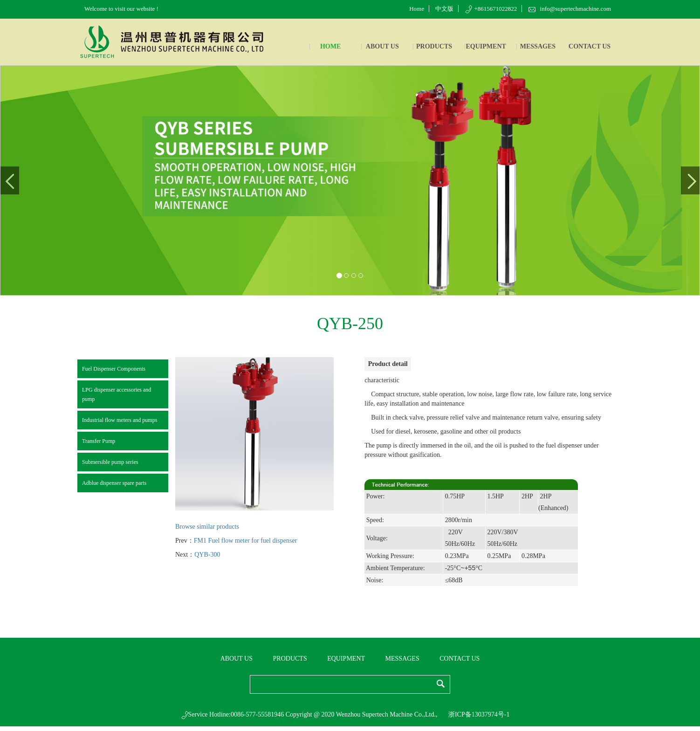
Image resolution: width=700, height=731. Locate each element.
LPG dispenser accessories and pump (117, 394)
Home (417, 9)
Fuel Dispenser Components (114, 369)
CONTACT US (590, 46)
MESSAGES (538, 46)
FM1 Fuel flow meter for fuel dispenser (246, 541)
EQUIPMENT (486, 46)
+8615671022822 (491, 9)
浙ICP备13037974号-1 (479, 714)
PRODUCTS (434, 46)
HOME (330, 46)
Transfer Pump (99, 441)
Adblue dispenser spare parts (114, 483)
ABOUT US (382, 46)
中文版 (444, 9)
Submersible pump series (110, 462)
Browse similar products (207, 527)
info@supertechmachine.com (570, 9)
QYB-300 (207, 555)
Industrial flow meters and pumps (120, 420)
